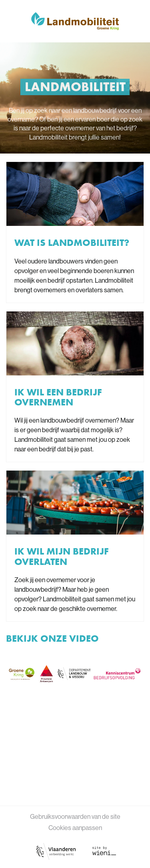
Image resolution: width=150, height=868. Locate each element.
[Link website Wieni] (104, 851)
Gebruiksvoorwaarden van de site (75, 816)
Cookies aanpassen (75, 828)
